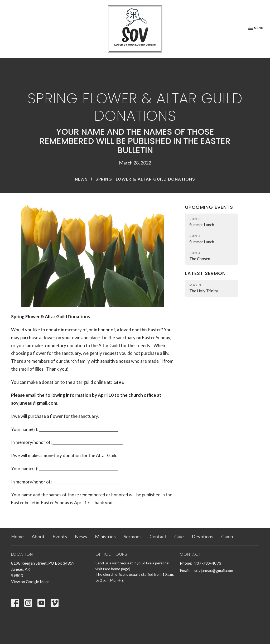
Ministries (105, 536)
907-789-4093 (208, 563)
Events (60, 536)
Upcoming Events (209, 207)
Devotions (202, 536)
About (38, 536)
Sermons (133, 536)
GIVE (119, 382)
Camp (227, 536)
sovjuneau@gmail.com (214, 570)
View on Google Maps (30, 582)
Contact (158, 536)
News (81, 179)
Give (179, 536)
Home (17, 536)
